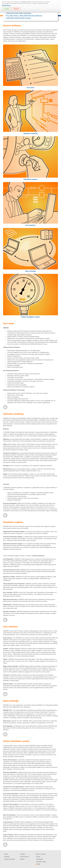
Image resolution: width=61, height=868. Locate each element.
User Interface (30, 225)
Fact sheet (30, 88)
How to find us (24, 857)
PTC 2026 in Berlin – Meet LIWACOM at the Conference (24, 16)
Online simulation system (30, 317)
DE (39, 864)
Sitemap (7, 857)
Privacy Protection (10, 859)
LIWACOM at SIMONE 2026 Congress (19, 18)
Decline (16, 9)
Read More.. (7, 5)
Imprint (22, 859)
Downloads (39, 859)
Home (6, 854)
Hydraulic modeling (30, 133)
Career (38, 857)
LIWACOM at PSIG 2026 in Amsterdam (19, 13)
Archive (43, 854)
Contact (22, 854)
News (38, 854)
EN (37, 864)
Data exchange (30, 271)
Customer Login (41, 862)
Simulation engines (30, 179)
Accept (6, 9)
